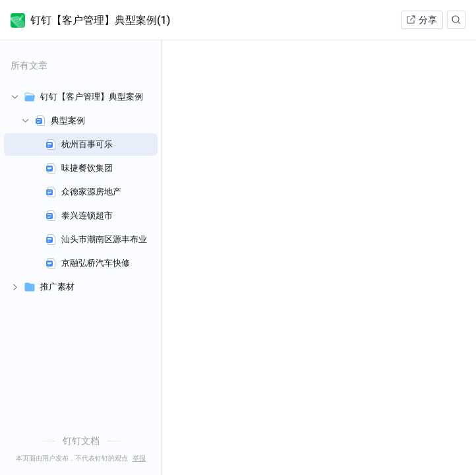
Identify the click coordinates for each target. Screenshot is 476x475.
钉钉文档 (81, 441)
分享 (421, 20)
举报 (139, 459)
